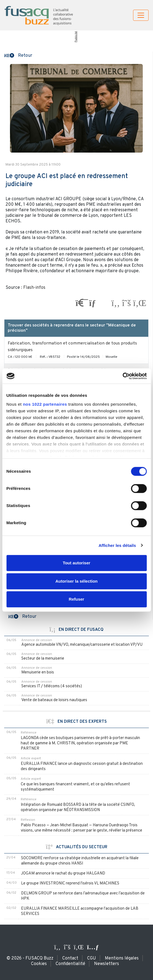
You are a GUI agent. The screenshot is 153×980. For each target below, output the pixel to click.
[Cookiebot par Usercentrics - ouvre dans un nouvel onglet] (122, 376)
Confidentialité (70, 964)
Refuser (77, 599)
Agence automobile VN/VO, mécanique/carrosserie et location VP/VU (82, 645)
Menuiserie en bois (38, 672)
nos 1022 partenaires (45, 404)
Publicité (76, 37)
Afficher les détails (117, 545)
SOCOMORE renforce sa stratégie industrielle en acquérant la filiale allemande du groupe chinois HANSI (80, 861)
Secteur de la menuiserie (43, 659)
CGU (92, 958)
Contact (70, 958)
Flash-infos (34, 288)
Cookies (39, 964)
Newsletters (107, 964)
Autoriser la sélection (76, 581)
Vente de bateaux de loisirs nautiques (54, 700)
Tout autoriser (77, 563)
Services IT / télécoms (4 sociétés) (52, 686)
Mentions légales (122, 958)
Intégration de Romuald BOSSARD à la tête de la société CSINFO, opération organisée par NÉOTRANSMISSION (78, 807)
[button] (18, 55)
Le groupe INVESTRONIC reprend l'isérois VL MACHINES (70, 883)
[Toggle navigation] (141, 15)
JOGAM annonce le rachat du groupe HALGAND (63, 874)
